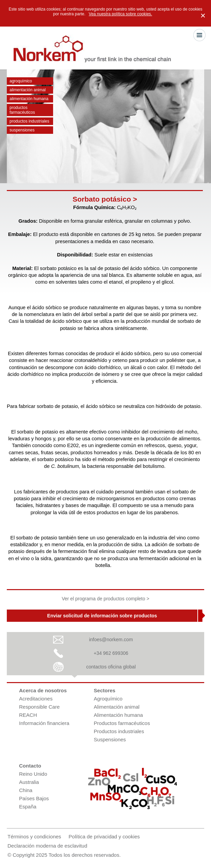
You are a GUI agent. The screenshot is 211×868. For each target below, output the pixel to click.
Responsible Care (39, 707)
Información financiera (44, 723)
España (28, 807)
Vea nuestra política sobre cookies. (120, 14)
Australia (29, 782)
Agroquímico (21, 81)
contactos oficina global (111, 667)
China (26, 790)
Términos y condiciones (34, 837)
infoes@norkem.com (111, 640)
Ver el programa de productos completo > (105, 599)
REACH (28, 715)
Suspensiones (22, 130)
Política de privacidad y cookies (104, 837)
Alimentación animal (28, 90)
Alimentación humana (29, 99)
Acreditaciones (36, 699)
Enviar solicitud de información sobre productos (102, 616)
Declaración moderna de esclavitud (47, 846)
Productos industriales (29, 121)
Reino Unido (33, 774)
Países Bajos (34, 798)
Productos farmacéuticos (22, 110)
